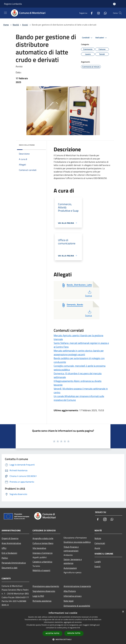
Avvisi (25, 25)
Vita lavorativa (39, 548)
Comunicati (100, 543)
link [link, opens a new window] (79, 628)
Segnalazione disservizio (44, 591)
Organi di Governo (10, 538)
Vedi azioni (101, 38)
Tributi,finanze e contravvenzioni (71, 549)
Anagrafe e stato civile (43, 538)
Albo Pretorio (70, 591)
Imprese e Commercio (42, 553)
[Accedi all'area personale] (114, 4)
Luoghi (98, 562)
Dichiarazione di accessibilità (77, 606)
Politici (5, 558)
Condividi (88, 38)
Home (6, 25)
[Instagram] (97, 13)
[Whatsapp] (104, 13)
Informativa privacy (73, 596)
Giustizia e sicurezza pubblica (77, 542)
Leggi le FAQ (38, 596)
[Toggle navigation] (5, 13)
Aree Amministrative (11, 543)
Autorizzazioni (70, 568)
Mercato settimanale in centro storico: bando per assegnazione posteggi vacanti (79, 353)
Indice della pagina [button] (27, 145)
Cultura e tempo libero (43, 543)
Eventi (98, 566)
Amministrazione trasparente (77, 586)
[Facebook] (91, 13)
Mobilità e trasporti (41, 570)
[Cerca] (120, 13)
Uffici (4, 548)
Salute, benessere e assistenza (73, 561)
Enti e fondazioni (9, 553)
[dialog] (63, 626)
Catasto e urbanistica (42, 562)
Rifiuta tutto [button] (74, 633)
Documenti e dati (10, 568)
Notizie (98, 538)
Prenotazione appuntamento (46, 586)
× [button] (123, 612)
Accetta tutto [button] (52, 633)
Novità (16, 25)
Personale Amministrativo (14, 563)
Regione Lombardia (13, 4)
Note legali (69, 601)
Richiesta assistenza (42, 601)
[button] (63, 639)
